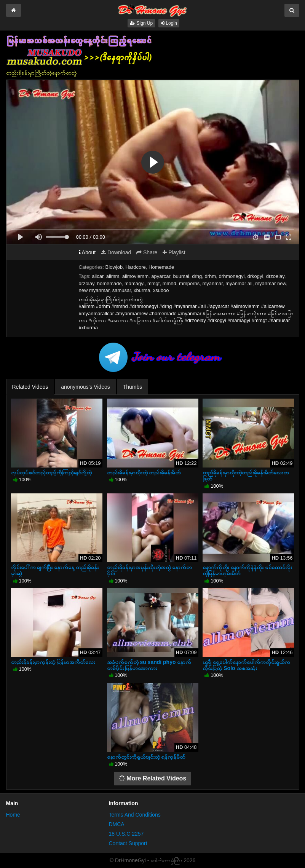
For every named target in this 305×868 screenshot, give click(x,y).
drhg (197, 276)
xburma (142, 290)
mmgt (154, 283)
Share (147, 252)
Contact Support (128, 843)
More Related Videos (153, 778)
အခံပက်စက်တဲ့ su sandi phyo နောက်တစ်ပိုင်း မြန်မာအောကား (149, 665)
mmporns (189, 283)
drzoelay (275, 276)
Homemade (161, 267)
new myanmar (94, 290)
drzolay (87, 283)
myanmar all (239, 283)
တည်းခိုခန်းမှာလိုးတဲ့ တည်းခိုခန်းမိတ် (144, 472)
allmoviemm (135, 276)
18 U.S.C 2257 (126, 834)
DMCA (116, 824)
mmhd (169, 283)
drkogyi (255, 276)
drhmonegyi (232, 276)
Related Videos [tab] (30, 387)
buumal (181, 276)
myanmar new (271, 283)
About (87, 252)
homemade (109, 283)
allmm (113, 276)
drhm (211, 276)
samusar (122, 290)
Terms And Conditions (134, 815)
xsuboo (161, 290)
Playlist (174, 252)
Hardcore (135, 267)
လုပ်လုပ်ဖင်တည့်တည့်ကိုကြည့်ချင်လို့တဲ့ (51, 472)
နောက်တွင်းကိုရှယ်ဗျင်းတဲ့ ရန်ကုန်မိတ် (146, 757)
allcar (97, 276)
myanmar (212, 283)
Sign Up (141, 23)
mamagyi (135, 283)
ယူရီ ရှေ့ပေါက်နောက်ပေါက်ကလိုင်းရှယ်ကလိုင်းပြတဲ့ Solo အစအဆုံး (246, 665)
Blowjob (114, 267)
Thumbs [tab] (133, 387)
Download (116, 252)
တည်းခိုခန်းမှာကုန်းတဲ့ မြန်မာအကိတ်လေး (53, 662)
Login (169, 23)
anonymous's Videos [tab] (85, 387)
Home (13, 815)
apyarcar (161, 276)
